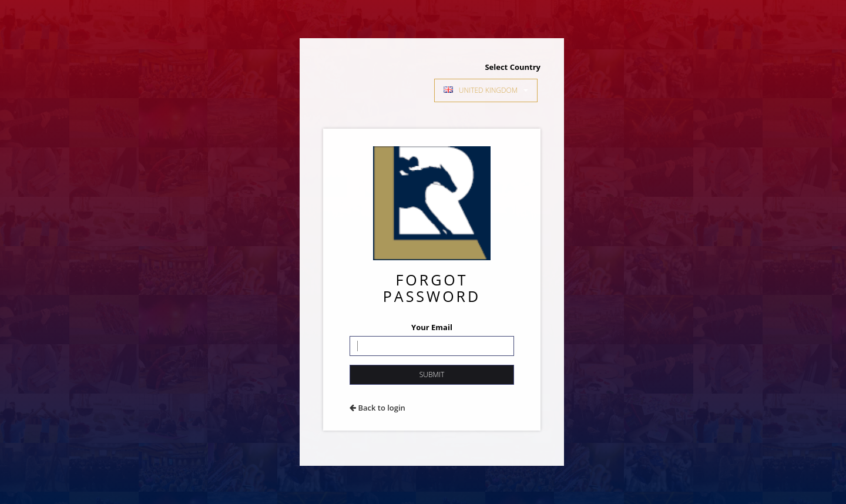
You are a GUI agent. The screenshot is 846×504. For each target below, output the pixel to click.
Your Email (432, 327)
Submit (432, 374)
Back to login (377, 408)
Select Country (513, 67)
